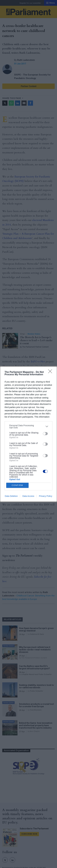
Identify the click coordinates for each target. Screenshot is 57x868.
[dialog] (28, 434)
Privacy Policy (46, 496)
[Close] (51, 372)
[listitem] (28, 426)
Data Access (28, 496)
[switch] (45, 434)
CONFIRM (17, 485)
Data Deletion (11, 496)
